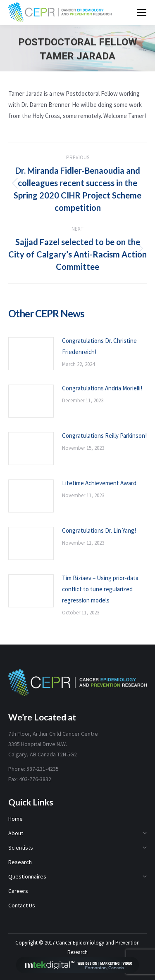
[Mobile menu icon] (142, 12)
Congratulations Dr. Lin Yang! (99, 530)
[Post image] (31, 354)
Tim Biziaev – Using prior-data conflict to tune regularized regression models (100, 589)
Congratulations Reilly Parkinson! (104, 436)
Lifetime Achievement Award (99, 483)
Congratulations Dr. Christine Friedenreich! (99, 346)
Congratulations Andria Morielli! (102, 388)
